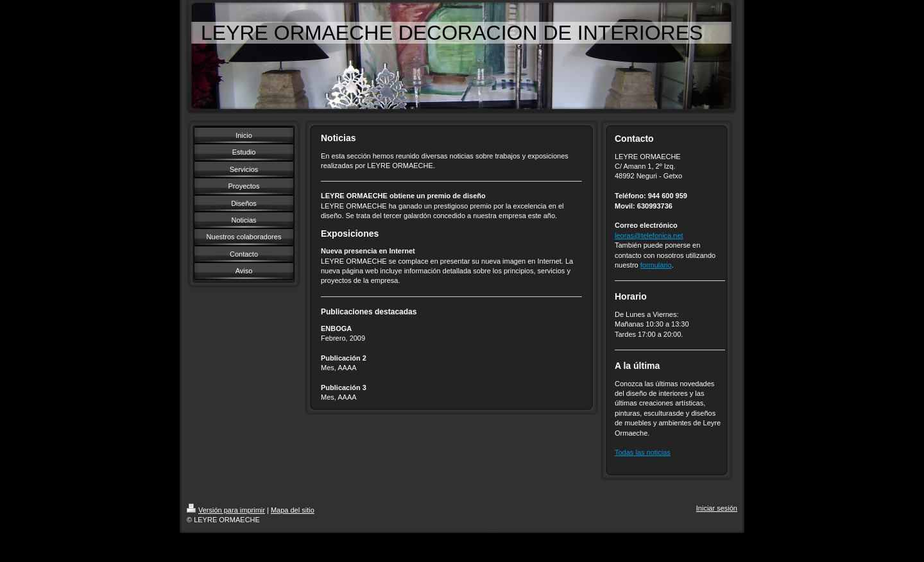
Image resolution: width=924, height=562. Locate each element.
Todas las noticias (643, 452)
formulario (656, 265)
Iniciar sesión (717, 508)
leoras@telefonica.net (649, 235)
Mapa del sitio (293, 510)
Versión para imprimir (226, 510)
